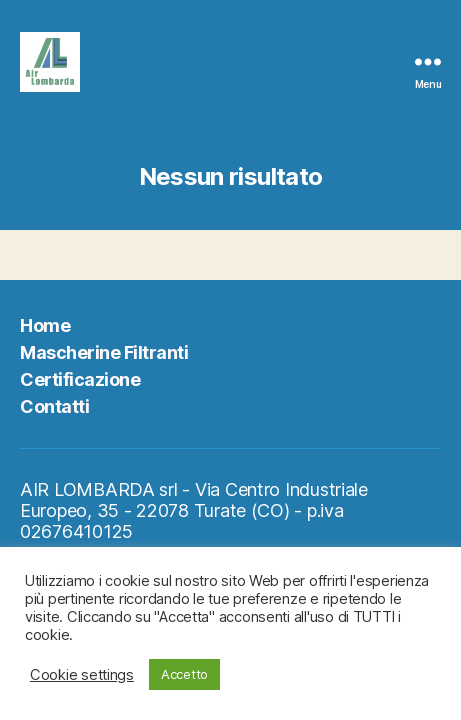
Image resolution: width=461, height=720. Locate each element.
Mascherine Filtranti (104, 352)
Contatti (54, 406)
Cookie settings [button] (82, 675)
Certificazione (80, 379)
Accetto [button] (184, 674)
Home (45, 325)
